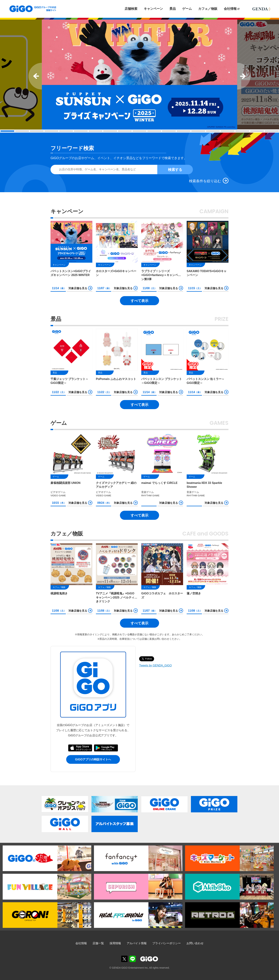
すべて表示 (139, 301)
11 (154, 131)
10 (139, 131)
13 (184, 131)
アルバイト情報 (137, 943)
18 (257, 131)
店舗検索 (131, 9)
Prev (35, 76)
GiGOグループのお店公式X (124, 959)
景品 (173, 9)
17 (242, 131)
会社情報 (230, 9)
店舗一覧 (98, 943)
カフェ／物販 (208, 9)
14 (198, 131)
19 (272, 131)
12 (169, 131)
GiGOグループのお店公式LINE (133, 959)
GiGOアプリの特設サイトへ (93, 759)
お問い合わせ (195, 943)
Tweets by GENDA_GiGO (155, 665)
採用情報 (115, 943)
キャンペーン (153, 9)
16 (228, 131)
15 (213, 131)
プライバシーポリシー (167, 943)
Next (244, 76)
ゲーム (187, 9)
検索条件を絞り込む (205, 181)
